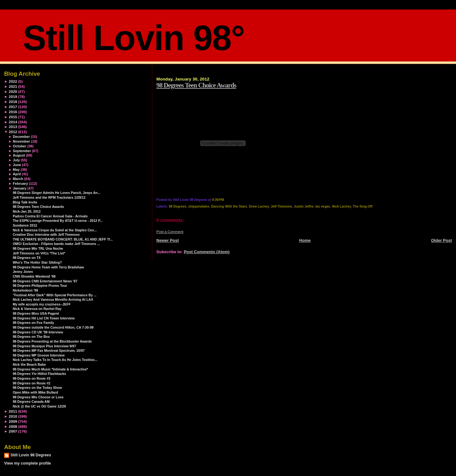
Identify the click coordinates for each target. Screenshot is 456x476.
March (18, 179)
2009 (13, 421)
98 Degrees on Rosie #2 (32, 383)
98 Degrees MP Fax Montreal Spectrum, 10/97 (49, 351)
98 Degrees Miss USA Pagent (36, 313)
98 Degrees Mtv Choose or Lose (38, 397)
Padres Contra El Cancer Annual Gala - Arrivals (50, 216)
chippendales (199, 206)
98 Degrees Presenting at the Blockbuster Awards (52, 341)
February (20, 183)
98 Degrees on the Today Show (37, 388)
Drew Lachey (259, 206)
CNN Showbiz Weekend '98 (34, 276)
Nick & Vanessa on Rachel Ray (37, 309)
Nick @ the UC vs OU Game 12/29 (39, 406)
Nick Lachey (341, 206)
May (16, 170)
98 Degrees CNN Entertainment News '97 (45, 281)
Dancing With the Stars (229, 206)
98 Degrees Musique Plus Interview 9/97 (44, 346)
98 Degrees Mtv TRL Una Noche (38, 248)
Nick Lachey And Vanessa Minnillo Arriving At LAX (53, 299)
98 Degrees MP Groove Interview (39, 355)
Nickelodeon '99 (25, 290)
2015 (13, 117)
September (22, 151)
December (21, 137)
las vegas (323, 206)
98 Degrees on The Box (31, 337)
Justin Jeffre (304, 206)
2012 (13, 132)
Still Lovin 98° (134, 38)
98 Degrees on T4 (27, 258)
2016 (13, 112)
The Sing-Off (363, 206)
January (19, 188)
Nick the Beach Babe (29, 364)
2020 (13, 91)
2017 (13, 107)
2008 (13, 426)
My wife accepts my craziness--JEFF (42, 304)
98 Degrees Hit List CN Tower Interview (44, 318)
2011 (13, 411)
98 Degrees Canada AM (31, 402)
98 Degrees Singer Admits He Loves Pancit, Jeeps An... (57, 193)
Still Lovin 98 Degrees (31, 455)
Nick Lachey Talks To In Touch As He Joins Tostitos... (55, 360)
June (17, 165)
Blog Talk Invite (25, 202)
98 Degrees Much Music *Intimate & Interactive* (50, 369)
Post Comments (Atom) (206, 252)
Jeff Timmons (281, 206)
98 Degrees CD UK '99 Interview (38, 332)
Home (305, 240)
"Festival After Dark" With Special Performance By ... (55, 295)
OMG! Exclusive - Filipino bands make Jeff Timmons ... (56, 244)
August (19, 155)
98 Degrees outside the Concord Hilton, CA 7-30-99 (53, 327)
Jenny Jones (23, 272)
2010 (13, 416)
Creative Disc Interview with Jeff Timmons (46, 235)
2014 (13, 122)
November (21, 141)
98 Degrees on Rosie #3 (32, 378)
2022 (13, 81)
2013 (13, 127)
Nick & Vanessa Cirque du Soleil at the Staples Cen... (55, 230)
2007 (13, 431)
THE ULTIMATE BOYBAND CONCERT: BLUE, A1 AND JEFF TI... (63, 239)
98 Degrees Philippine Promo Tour (40, 286)
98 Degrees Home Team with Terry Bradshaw (48, 267)
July (16, 160)
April (17, 174)
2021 (13, 86)
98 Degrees (177, 206)
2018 (13, 102)
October (19, 146)
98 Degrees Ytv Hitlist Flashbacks (39, 374)
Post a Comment (170, 232)
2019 (13, 96)
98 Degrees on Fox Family (33, 323)
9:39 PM (218, 200)
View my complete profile (28, 463)
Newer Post (168, 240)
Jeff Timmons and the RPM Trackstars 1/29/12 (49, 197)
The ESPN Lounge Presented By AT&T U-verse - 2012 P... (58, 221)
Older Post (441, 240)
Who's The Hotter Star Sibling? (37, 262)
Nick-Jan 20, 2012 (27, 211)
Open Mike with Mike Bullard (35, 392)
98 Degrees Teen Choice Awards (196, 85)
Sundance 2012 (25, 225)
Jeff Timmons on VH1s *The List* (39, 253)
